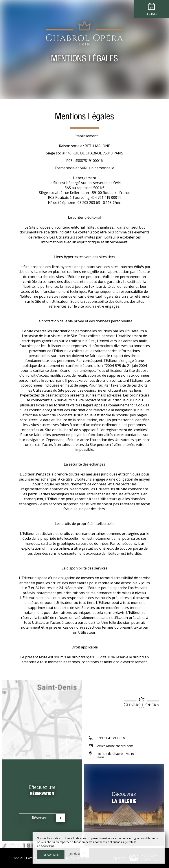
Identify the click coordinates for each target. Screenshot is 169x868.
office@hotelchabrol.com (115, 746)
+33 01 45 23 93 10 (111, 738)
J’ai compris (51, 854)
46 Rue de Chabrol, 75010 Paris (116, 755)
